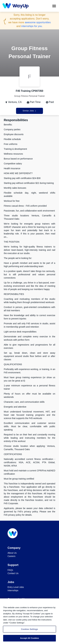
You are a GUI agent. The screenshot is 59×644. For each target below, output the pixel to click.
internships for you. (32, 26)
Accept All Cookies (30, 638)
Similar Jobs (29, 111)
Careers (11, 556)
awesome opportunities (38, 22)
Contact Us (13, 573)
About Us (12, 553)
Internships (13, 590)
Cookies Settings (30, 629)
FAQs (10, 570)
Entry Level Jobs (16, 587)
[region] (29, 621)
